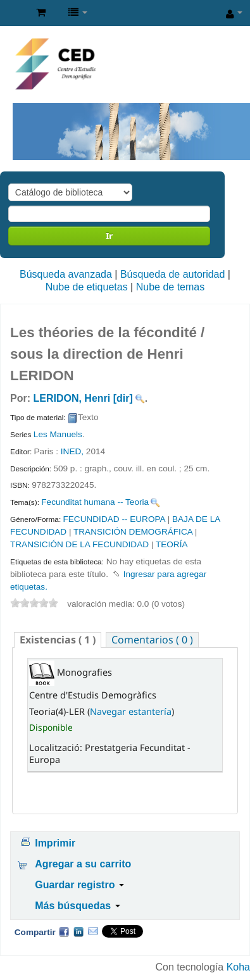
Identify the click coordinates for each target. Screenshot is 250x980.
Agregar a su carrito (83, 864)
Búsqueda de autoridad (172, 274)
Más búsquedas (77, 906)
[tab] (58, 640)
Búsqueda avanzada (66, 274)
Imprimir (55, 843)
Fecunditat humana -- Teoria (95, 502)
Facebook (64, 931)
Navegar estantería (131, 711)
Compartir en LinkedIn (78, 931)
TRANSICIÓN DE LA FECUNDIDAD (79, 544)
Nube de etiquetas (87, 287)
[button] (41, 13)
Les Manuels (58, 434)
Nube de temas (171, 287)
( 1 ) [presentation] (58, 640)
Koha (238, 967)
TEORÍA (172, 544)
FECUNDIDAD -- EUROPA (114, 519)
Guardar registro (79, 885)
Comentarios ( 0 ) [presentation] (152, 640)
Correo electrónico (93, 931)
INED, (73, 451)
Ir (109, 236)
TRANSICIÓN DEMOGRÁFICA (133, 532)
